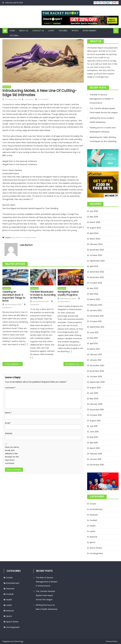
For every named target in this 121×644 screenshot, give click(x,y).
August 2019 (95, 421)
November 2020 (97, 371)
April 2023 (94, 266)
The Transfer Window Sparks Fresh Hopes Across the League (104, 110)
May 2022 (94, 288)
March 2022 (95, 299)
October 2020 (96, 377)
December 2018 (97, 465)
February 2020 (96, 404)
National (93, 537)
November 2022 (97, 277)
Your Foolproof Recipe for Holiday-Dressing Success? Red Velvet (14, 364)
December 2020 (97, 366)
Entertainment (90, 31)
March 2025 (95, 222)
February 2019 (96, 454)
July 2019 (94, 426)
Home (12, 31)
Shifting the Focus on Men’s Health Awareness (102, 120)
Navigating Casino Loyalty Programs (68, 293)
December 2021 (97, 316)
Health (93, 526)
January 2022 (96, 310)
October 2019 (96, 415)
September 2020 (97, 382)
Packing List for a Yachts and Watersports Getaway (103, 130)
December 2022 (97, 272)
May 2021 (94, 338)
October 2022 (96, 283)
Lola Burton (29, 99)
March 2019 (95, 448)
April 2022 (94, 294)
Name (8, 413)
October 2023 (96, 255)
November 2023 (97, 250)
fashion (19, 237)
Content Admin (64, 302)
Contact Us (38, 31)
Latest (51, 31)
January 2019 (95, 459)
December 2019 (97, 410)
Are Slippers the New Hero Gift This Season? (75, 364)
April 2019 (94, 443)
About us (24, 31)
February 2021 (96, 354)
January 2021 (95, 360)
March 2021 (95, 349)
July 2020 (94, 393)
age (13, 237)
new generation (29, 237)
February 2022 (96, 305)
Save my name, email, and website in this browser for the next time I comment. (12, 455)
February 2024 (96, 244)
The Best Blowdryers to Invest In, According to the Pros (43, 295)
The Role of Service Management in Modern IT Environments (102, 99)
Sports (75, 31)
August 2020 (95, 388)
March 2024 (95, 239)
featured (63, 31)
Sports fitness (96, 548)
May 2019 (94, 437)
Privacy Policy (112, 641)
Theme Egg (18, 641)
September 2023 (97, 261)
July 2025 (94, 211)
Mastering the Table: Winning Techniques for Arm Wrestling (103, 139)
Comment (10, 388)
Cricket (93, 504)
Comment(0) (43, 99)
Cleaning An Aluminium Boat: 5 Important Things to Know (14, 296)
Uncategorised (96, 553)
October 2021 (96, 321)
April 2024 (94, 233)
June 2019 (94, 432)
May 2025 (94, 217)
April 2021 (94, 343)
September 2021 (97, 327)
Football (14, 36)
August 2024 (95, 228)
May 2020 (94, 399)
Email (8, 423)
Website (9, 433)
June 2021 (94, 332)
